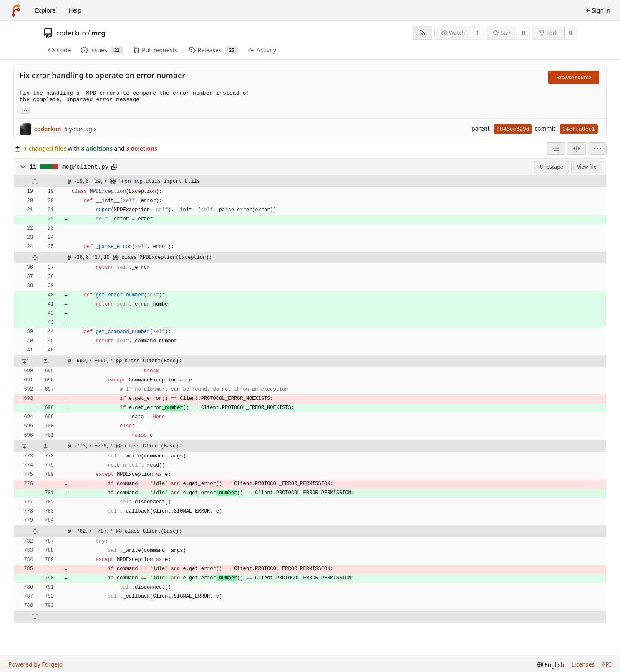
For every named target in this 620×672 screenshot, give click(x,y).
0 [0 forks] (570, 33)
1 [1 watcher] (478, 33)
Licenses (583, 664)
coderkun (71, 33)
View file (587, 167)
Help (75, 10)
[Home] (16, 10)
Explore (45, 10)
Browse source (574, 77)
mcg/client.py (85, 167)
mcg (98, 33)
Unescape (551, 167)
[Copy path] (114, 167)
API (606, 664)
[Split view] (576, 149)
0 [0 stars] (524, 33)
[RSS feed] (422, 33)
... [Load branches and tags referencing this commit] (25, 110)
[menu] (597, 149)
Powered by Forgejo (35, 664)
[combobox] (556, 149)
